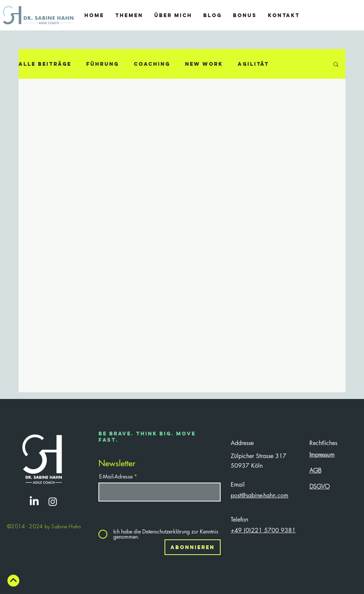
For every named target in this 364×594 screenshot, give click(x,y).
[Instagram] (53, 502)
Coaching (152, 64)
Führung (103, 64)
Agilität (253, 64)
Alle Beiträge (45, 64)
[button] (336, 65)
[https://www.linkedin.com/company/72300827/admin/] (34, 502)
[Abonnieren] (193, 547)
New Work (204, 64)
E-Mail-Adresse (116, 477)
